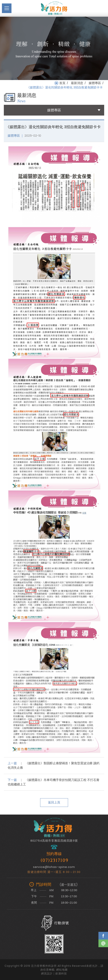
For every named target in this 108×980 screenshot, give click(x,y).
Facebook (103, 936)
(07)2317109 (54, 861)
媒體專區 (95, 83)
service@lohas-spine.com (54, 867)
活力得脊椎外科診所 (54, 8)
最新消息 (77, 83)
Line (103, 943)
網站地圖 (62, 970)
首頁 (62, 83)
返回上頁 (54, 802)
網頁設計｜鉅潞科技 (54, 973)
